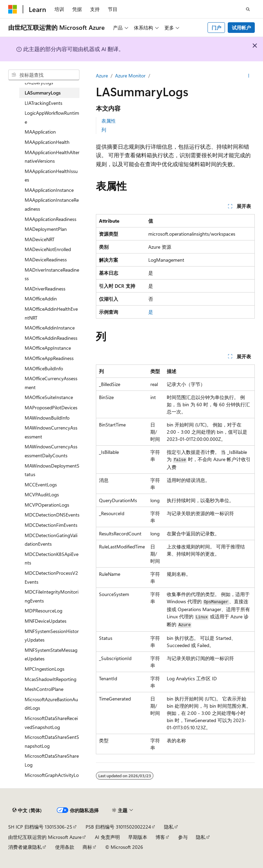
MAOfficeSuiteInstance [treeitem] (49, 397)
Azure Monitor (130, 76)
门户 (216, 28)
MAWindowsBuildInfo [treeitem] (47, 418)
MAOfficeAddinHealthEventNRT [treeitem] (51, 313)
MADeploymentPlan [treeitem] (46, 229)
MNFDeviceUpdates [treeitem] (46, 621)
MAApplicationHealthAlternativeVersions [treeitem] (52, 157)
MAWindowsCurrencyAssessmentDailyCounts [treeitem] (51, 451)
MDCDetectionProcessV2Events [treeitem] (51, 577)
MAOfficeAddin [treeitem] (41, 299)
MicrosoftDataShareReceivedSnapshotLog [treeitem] (51, 723)
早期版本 (138, 837)
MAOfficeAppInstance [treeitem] (48, 348)
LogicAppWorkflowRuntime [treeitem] (52, 117)
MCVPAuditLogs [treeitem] (42, 494)
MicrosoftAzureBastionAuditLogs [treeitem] (51, 704)
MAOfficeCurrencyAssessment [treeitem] (51, 383)
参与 (183, 837)
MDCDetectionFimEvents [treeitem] (51, 525)
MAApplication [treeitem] (40, 132)
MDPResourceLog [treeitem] (43, 611)
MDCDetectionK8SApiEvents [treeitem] (52, 559)
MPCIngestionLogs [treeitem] (45, 669)
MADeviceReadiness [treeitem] (46, 259)
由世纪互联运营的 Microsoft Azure (45, 837)
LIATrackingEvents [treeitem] (43, 103)
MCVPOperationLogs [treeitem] (47, 505)
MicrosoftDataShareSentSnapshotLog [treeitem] (52, 741)
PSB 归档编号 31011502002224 (118, 827)
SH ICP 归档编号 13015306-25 (40, 827)
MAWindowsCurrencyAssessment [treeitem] (51, 432)
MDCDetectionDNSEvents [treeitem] (52, 515)
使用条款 (65, 847)
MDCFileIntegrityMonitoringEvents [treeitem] (52, 596)
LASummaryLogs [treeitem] (43, 93)
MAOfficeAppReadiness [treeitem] (49, 358)
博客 (160, 837)
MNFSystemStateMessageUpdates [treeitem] (51, 654)
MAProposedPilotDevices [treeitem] (51, 407)
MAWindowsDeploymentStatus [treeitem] (52, 470)
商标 (87, 847)
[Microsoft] (13, 9)
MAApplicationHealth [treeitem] (47, 142)
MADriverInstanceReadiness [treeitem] (52, 274)
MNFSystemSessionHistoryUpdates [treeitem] (52, 636)
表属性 (109, 121)
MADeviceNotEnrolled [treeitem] (48, 249)
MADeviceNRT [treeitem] (40, 239)
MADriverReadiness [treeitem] (45, 289)
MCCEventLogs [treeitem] (41, 485)
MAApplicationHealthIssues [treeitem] (51, 176)
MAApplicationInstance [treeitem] (49, 190)
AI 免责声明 (107, 837)
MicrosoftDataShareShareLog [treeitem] (52, 760)
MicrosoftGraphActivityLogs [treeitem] (52, 779)
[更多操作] (249, 76)
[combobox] (44, 75)
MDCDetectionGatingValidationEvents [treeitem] (51, 540)
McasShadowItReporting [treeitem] (51, 679)
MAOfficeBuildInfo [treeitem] (44, 368)
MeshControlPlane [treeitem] (44, 689)
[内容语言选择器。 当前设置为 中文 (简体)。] (27, 810)
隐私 (169, 827)
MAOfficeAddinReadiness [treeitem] (51, 338)
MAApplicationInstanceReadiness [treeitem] (52, 204)
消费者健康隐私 (25, 847)
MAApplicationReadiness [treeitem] (51, 219)
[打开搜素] (248, 9)
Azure (102, 76)
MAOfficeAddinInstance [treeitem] (50, 328)
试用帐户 (241, 28)
